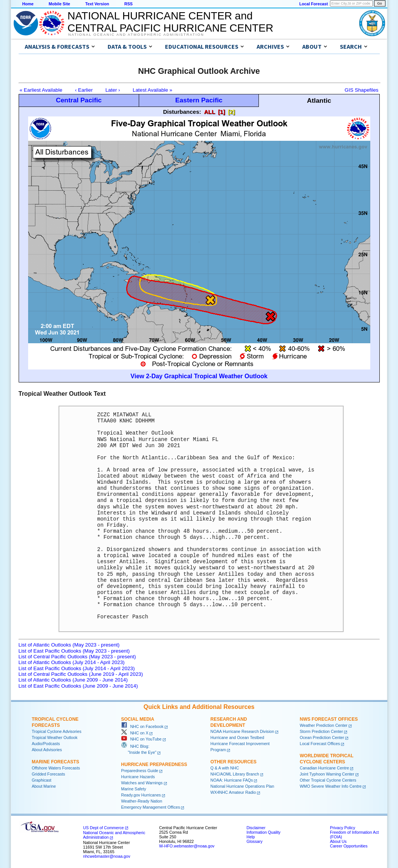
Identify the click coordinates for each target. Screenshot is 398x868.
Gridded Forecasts (49, 774)
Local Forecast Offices (320, 744)
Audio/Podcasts (46, 744)
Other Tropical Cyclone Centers (328, 780)
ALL (210, 112)
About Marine (44, 786)
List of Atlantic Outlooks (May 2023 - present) (69, 645)
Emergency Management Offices (151, 807)
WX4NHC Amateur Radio (233, 792)
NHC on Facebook (143, 726)
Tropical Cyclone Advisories (57, 731)
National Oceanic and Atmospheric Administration (136, 35)
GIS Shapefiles (362, 90)
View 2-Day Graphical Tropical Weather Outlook (199, 376)
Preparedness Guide (140, 771)
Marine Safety (134, 789)
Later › (113, 90)
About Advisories (47, 750)
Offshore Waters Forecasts (56, 768)
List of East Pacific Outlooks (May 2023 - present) (74, 651)
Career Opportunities (349, 846)
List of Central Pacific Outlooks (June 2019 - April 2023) (81, 674)
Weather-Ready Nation (142, 801)
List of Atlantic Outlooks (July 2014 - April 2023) (72, 662)
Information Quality (264, 832)
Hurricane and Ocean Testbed (237, 737)
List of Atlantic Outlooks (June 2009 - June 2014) (73, 680)
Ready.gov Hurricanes (141, 795)
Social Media (138, 719)
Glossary (255, 841)
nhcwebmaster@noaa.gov (107, 856)
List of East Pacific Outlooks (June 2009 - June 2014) (78, 686)
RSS (128, 4)
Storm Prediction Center (322, 731)
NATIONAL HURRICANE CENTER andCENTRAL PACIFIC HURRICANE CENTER (170, 22)
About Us (338, 841)
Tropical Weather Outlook (55, 737)
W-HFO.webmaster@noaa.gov (187, 846)
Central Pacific (79, 100)
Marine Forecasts (56, 762)
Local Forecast (313, 4)
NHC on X (135, 733)
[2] (232, 112)
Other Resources (234, 762)
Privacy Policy (343, 828)
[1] (222, 112)
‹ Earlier (84, 90)
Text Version (97, 4)
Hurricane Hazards (138, 777)
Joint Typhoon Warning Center (327, 774)
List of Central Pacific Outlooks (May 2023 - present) (77, 657)
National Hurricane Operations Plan (243, 786)
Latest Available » (152, 90)
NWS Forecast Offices (329, 719)
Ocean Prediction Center (322, 737)
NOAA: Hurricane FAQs (232, 780)
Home (28, 4)
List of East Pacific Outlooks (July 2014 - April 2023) (77, 668)
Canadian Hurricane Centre (325, 768)
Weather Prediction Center (324, 725)
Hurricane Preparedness (154, 764)
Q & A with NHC (225, 768)
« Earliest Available (41, 90)
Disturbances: (182, 112)
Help (251, 837)
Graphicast (42, 780)
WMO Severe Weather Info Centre (331, 786)
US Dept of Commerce (104, 828)
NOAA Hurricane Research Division (243, 731)
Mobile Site (59, 4)
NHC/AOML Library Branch (235, 774)
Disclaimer (256, 828)
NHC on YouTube (141, 739)
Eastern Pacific (199, 100)
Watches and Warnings (142, 783)
